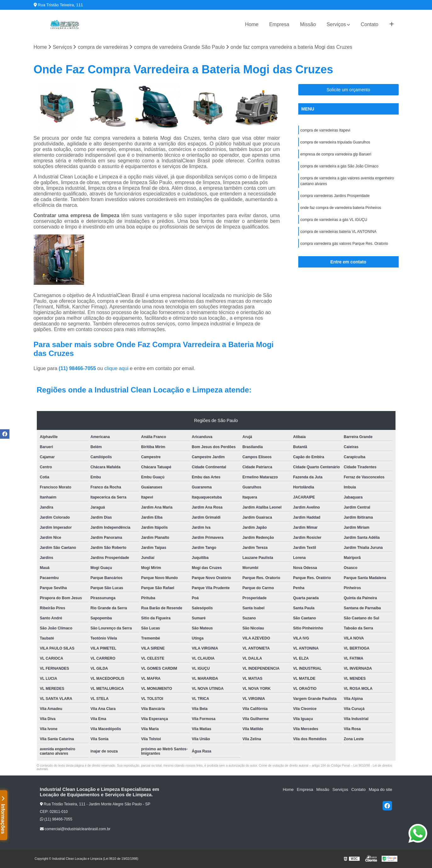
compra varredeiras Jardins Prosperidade (335, 196)
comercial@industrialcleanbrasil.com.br (75, 829)
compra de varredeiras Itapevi (325, 130)
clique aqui (117, 368)
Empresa (279, 24)
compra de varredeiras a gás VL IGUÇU (334, 220)
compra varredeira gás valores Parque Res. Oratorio (344, 244)
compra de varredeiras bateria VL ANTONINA (339, 232)
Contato (369, 24)
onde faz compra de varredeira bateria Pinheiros (341, 208)
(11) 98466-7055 (78, 368)
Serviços (336, 24)
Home (252, 24)
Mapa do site (380, 789)
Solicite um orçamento (348, 90)
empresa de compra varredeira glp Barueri (336, 154)
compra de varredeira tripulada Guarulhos (335, 142)
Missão (308, 24)
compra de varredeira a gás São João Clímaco (339, 166)
